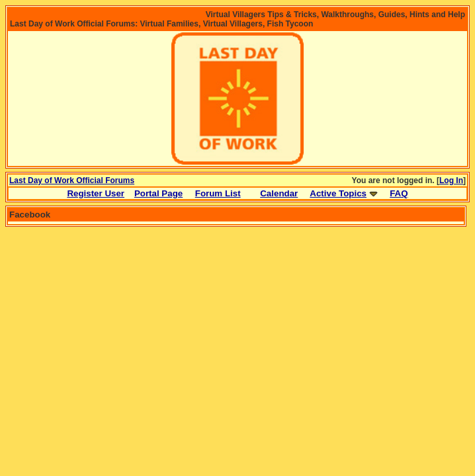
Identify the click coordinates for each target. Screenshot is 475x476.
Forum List (218, 193)
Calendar (279, 193)
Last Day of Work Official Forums (72, 180)
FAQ (399, 193)
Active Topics (338, 193)
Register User (96, 193)
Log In (451, 180)
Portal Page (158, 193)
